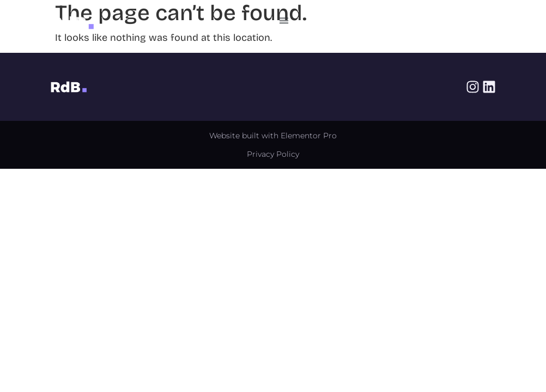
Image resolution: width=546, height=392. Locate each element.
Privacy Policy (273, 154)
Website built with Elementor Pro (273, 136)
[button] (284, 19)
